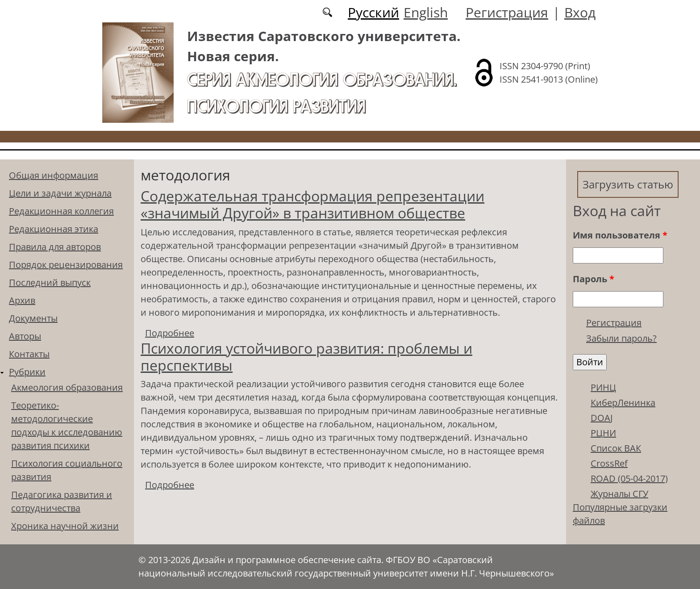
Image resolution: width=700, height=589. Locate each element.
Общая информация (54, 175)
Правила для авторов (55, 247)
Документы (33, 318)
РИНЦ (603, 387)
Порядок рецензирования (66, 265)
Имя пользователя (620, 235)
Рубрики (27, 372)
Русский (373, 12)
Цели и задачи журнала (60, 193)
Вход (580, 12)
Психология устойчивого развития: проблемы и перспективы (306, 357)
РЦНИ (603, 433)
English (426, 12)
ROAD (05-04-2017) (629, 478)
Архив (22, 300)
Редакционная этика (54, 229)
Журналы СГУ (619, 494)
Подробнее (170, 333)
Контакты (29, 354)
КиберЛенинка (623, 403)
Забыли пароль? (621, 338)
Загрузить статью (628, 184)
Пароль (594, 279)
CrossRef (609, 463)
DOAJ (602, 418)
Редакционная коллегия (61, 211)
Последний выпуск (50, 282)
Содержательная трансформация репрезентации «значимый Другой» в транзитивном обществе (312, 204)
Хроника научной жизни (65, 526)
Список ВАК (616, 448)
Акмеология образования (67, 387)
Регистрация (507, 12)
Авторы (25, 336)
